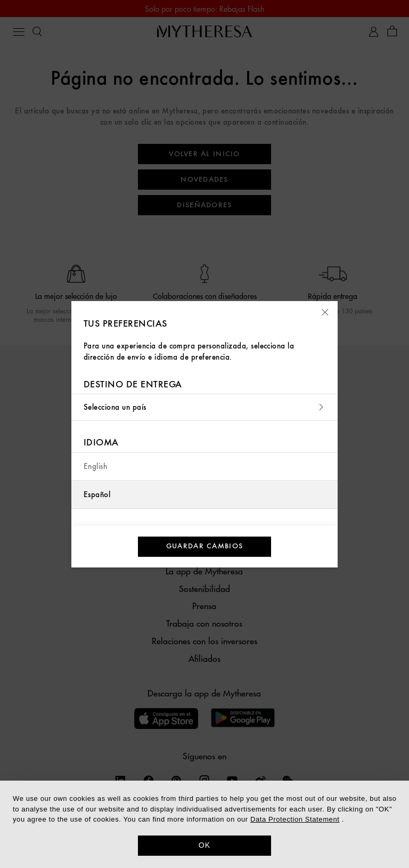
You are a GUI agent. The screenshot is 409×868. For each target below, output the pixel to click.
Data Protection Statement (295, 819)
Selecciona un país (204, 407)
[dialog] (204, 824)
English (95, 467)
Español (97, 495)
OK (205, 845)
